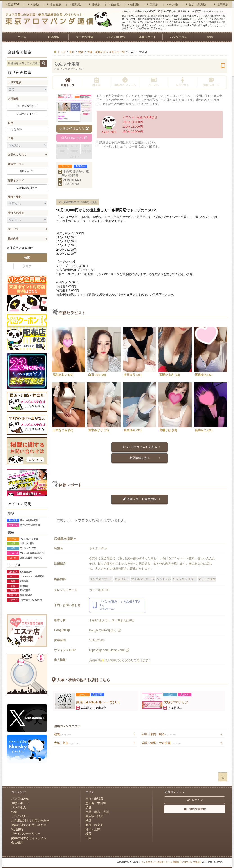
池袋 (62, 734)
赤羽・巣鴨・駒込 (159, 734)
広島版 (153, 4)
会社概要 (17, 842)
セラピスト (182, 82)
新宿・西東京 (94, 825)
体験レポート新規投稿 (140, 499)
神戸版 (172, 4)
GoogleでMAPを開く (105, 630)
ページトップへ (223, 777)
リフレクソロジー (184, 579)
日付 (11, 123)
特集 (14, 812)
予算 (11, 138)
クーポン (154, 82)
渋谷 (88, 807)
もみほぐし (122, 579)
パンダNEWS (116, 37)
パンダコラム (179, 37)
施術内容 (13, 239)
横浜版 (75, 4)
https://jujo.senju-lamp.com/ (109, 650)
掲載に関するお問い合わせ (29, 825)
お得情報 (13, 99)
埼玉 (88, 834)
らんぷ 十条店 (67, 64)
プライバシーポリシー (26, 834)
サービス (13, 229)
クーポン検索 (85, 37)
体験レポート (147, 37)
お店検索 (53, 37)
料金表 (97, 82)
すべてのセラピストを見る (139, 447)
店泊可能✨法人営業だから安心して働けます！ (120, 660)
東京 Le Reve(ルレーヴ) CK (98, 702)
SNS (210, 37)
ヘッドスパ (164, 579)
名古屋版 (54, 4)
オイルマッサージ (143, 579)
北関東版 (221, 4)
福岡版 (134, 4)
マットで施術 (207, 579)
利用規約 (17, 829)
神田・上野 (93, 829)
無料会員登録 (195, 809)
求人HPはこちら (74, 138)
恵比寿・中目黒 (96, 803)
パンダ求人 (19, 807)
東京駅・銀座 (94, 816)
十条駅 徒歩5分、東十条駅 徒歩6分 (112, 620)
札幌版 (95, 4)
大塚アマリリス (176, 702)
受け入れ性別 (16, 213)
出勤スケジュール (125, 82)
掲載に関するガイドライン (29, 838)
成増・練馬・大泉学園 (161, 743)
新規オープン (16, 164)
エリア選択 (15, 83)
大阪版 (34, 4)
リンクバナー (20, 816)
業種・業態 (15, 197)
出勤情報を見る (140, 458)
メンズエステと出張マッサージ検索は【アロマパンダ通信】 (171, 862)
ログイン (195, 800)
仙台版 (114, 4)
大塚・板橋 (67, 743)
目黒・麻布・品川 (97, 812)
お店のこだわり (17, 154)
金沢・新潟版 (196, 4)
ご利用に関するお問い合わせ (30, 821)
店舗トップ (68, 82)
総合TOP (13, 4)
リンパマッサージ (101, 579)
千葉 (88, 838)
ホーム (22, 37)
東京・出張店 (94, 799)
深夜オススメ (16, 181)
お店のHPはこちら (74, 128)
